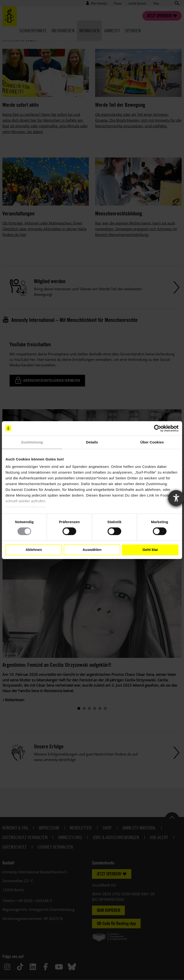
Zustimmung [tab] (32, 442)
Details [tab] (92, 442)
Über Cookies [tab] (152, 442)
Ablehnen (34, 550)
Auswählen (92, 550)
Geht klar (150, 550)
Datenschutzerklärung (26, 507)
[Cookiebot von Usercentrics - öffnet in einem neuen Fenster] (158, 428)
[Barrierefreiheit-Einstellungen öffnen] (176, 498)
